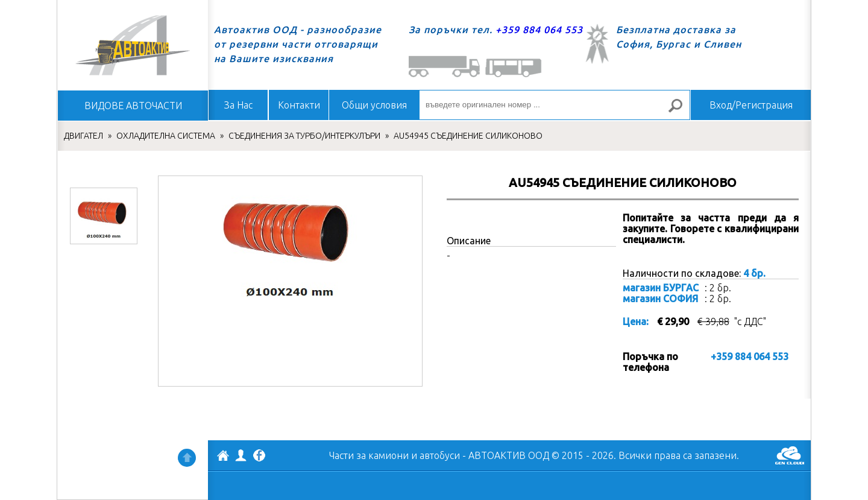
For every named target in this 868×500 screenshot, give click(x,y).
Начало (133, 45)
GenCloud (790, 455)
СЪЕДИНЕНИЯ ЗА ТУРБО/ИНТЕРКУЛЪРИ (304, 136)
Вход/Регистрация (751, 105)
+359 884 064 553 (539, 30)
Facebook (259, 457)
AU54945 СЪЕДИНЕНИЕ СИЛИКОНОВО (468, 136)
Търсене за (681, 111)
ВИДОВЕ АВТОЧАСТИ (133, 106)
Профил (241, 455)
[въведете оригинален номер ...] (555, 105)
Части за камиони (369, 455)
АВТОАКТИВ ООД (223, 457)
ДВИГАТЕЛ (83, 136)
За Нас (238, 105)
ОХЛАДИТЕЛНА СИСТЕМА (166, 136)
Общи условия (374, 105)
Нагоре (187, 458)
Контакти (299, 105)
